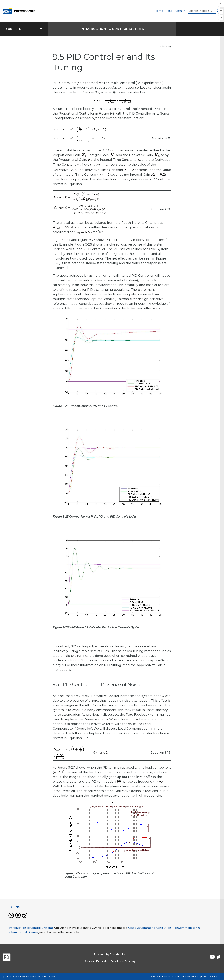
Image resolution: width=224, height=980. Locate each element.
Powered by (110, 954)
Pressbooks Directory (123, 961)
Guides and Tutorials (96, 961)
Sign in (180, 11)
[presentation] (112, 101)
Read (169, 11)
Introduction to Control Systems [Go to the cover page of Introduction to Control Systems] (112, 29)
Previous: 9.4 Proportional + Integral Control (30, 977)
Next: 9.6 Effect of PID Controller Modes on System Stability (186, 977)
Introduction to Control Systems (31, 928)
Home (159, 11)
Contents (24, 29)
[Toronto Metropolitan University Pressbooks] (20, 11)
